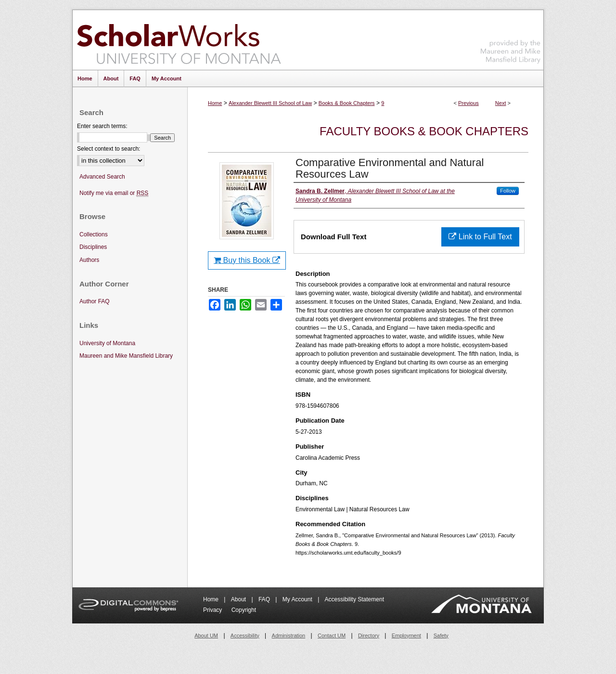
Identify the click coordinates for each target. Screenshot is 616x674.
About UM (206, 635)
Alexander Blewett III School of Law (270, 103)
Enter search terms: (102, 126)
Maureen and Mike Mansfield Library (511, 38)
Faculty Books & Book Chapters (424, 131)
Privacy (213, 610)
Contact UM (332, 635)
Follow (508, 191)
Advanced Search (102, 177)
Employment (406, 635)
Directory (369, 635)
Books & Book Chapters (347, 103)
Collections (94, 234)
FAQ (265, 599)
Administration (289, 635)
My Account (298, 599)
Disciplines (93, 247)
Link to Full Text (480, 237)
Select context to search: (109, 149)
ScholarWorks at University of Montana (179, 40)
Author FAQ (95, 301)
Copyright (244, 610)
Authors (89, 260)
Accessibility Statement (354, 599)
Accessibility (245, 635)
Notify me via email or (114, 193)
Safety (441, 635)
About (239, 599)
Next (501, 103)
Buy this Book (247, 260)
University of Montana (107, 343)
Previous (468, 103)
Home (215, 103)
